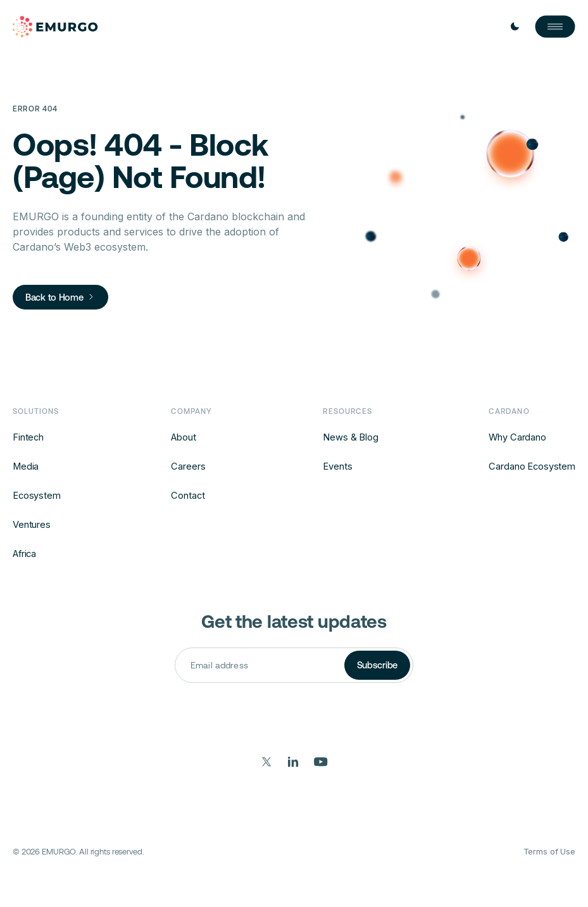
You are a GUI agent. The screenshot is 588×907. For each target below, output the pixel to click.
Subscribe (377, 665)
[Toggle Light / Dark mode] (515, 27)
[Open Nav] (555, 27)
